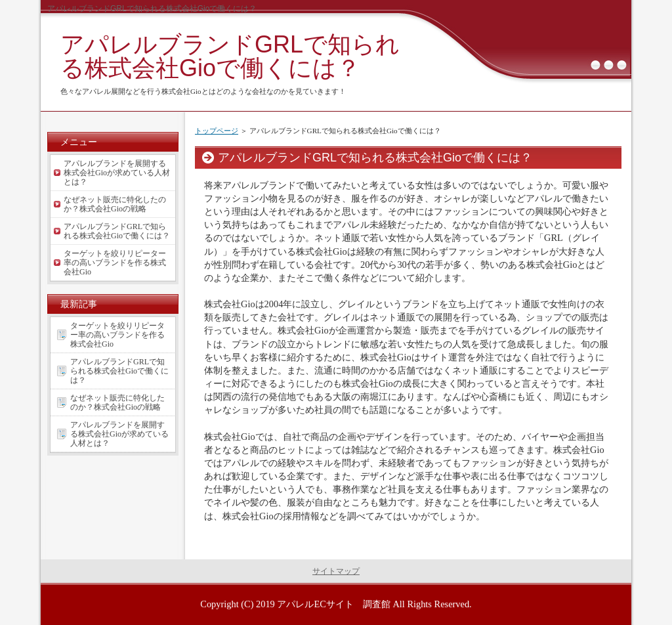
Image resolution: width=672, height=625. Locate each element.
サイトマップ (336, 571)
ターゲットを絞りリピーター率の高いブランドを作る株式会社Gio (115, 263)
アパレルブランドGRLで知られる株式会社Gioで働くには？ (230, 56)
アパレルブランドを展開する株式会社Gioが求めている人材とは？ (117, 173)
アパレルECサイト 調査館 (333, 604)
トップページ (217, 131)
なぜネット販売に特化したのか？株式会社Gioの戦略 (115, 204)
